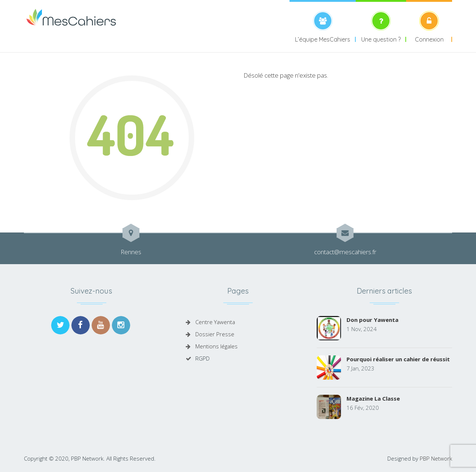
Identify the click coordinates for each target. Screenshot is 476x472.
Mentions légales (216, 346)
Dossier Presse (215, 334)
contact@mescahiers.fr (345, 252)
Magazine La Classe (373, 398)
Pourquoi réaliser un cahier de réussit (398, 359)
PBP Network (436, 458)
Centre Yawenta (215, 322)
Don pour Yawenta (372, 320)
